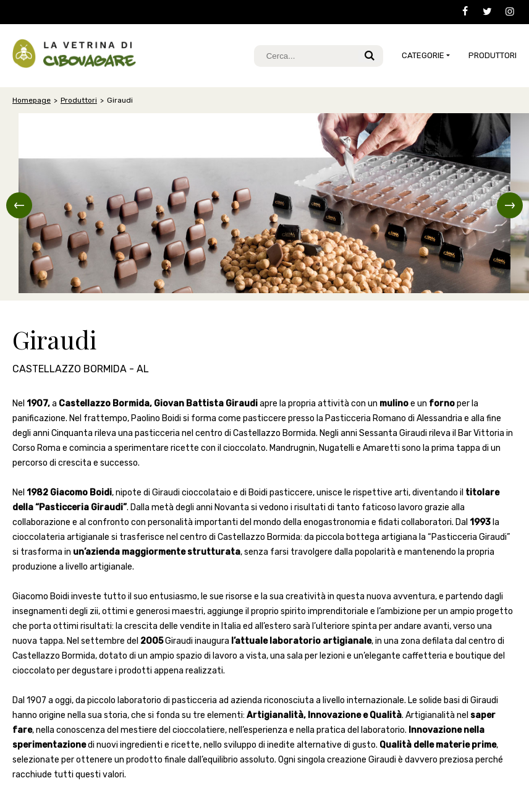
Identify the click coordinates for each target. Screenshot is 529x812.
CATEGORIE (423, 55)
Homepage (32, 100)
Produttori (79, 100)
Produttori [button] (493, 55)
